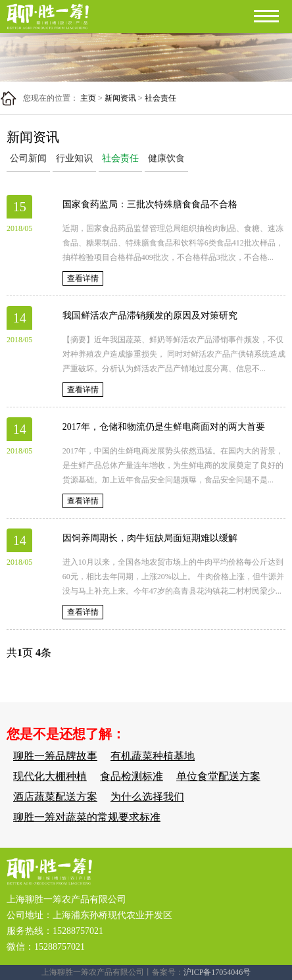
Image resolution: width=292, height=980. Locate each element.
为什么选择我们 (147, 797)
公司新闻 (28, 158)
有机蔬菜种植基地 (153, 756)
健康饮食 (166, 158)
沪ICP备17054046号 (217, 972)
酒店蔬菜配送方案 (55, 797)
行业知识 (74, 158)
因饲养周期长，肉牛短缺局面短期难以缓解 (150, 538)
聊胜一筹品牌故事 (55, 756)
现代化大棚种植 (50, 776)
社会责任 (160, 98)
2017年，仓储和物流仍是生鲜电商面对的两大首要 (164, 427)
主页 (88, 98)
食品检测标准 (132, 776)
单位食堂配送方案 (218, 776)
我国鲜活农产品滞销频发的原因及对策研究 (150, 316)
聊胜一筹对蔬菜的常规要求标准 (87, 817)
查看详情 (83, 278)
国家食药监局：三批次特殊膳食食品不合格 (150, 204)
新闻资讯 (120, 98)
